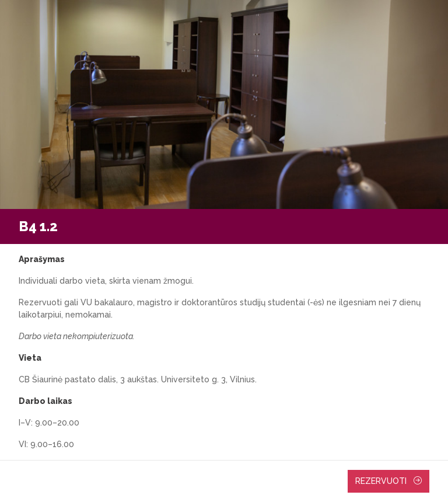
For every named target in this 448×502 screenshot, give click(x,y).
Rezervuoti (388, 481)
